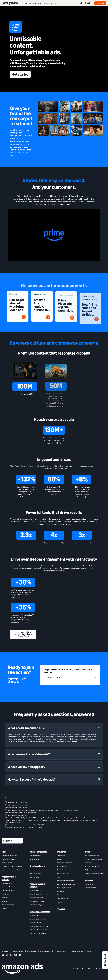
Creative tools (34, 877)
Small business (26, 3)
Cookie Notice (62, 951)
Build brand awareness (9, 856)
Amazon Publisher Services (39, 926)
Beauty (60, 859)
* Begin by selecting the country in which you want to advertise (68, 671)
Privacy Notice (32, 951)
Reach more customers (9, 859)
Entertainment (62, 866)
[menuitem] (12, 894)
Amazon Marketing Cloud (38, 919)
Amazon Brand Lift (36, 890)
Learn (53, 3)
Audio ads (5, 901)
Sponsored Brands (8, 890)
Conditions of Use (18, 951)
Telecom (60, 895)
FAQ (87, 870)
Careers (90, 951)
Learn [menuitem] (88, 852)
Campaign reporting (36, 898)
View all (4, 908)
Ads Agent (33, 937)
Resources (89, 863)
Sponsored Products (8, 887)
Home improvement (64, 888)
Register (100, 3)
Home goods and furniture (66, 884)
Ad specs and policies (92, 866)
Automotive (61, 856)
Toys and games (63, 898)
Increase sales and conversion (12, 866)
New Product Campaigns (38, 933)
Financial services (63, 873)
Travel (59, 902)
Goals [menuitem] (4, 852)
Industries (62, 852)
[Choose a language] (12, 841)
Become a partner (91, 888)
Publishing (61, 891)
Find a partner (90, 884)
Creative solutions (37, 866)
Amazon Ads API (35, 923)
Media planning (35, 859)
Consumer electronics (65, 863)
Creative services (35, 873)
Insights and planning (38, 852)
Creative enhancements (37, 870)
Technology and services (40, 912)
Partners (46, 3)
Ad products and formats (9, 878)
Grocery (60, 877)
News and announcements (94, 873)
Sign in (88, 3)
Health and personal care (66, 881)
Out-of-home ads (8, 905)
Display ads (5, 894)
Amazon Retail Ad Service (38, 930)
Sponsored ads (7, 883)
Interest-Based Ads (47, 951)
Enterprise (37, 3)
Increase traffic (7, 863)
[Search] (81, 3)
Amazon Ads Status (77, 951)
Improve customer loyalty (10, 870)
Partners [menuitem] (89, 880)
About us (5, 951)
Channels (61, 909)
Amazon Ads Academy (93, 856)
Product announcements (93, 859)
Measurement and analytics (37, 885)
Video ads (5, 898)
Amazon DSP (34, 915)
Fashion (60, 870)
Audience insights (35, 856)
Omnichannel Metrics (37, 901)
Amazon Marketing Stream (39, 894)
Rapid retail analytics (36, 905)
